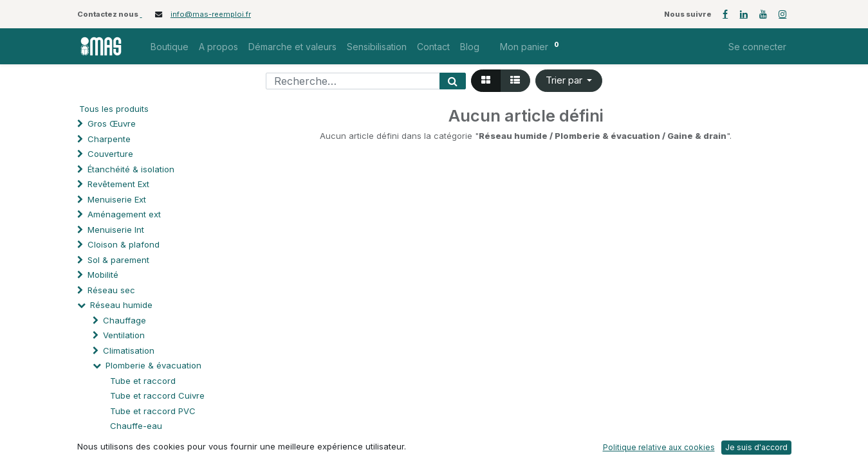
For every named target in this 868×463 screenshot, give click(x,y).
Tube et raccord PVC (153, 411)
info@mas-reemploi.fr (211, 14)
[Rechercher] (453, 81)
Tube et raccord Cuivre (157, 395)
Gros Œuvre (112, 123)
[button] (569, 81)
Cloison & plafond (124, 244)
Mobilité (103, 275)
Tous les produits (114, 109)
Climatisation (129, 350)
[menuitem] (170, 47)
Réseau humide (121, 305)
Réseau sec (111, 290)
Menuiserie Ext (117, 199)
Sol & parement (120, 260)
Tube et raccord (143, 381)
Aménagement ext (124, 214)
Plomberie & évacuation (153, 365)
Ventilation (124, 335)
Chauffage (125, 320)
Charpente (109, 139)
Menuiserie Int (116, 230)
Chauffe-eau (136, 426)
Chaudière (131, 441)
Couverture (110, 154)
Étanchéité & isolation (131, 169)
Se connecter (757, 47)
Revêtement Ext (118, 184)
